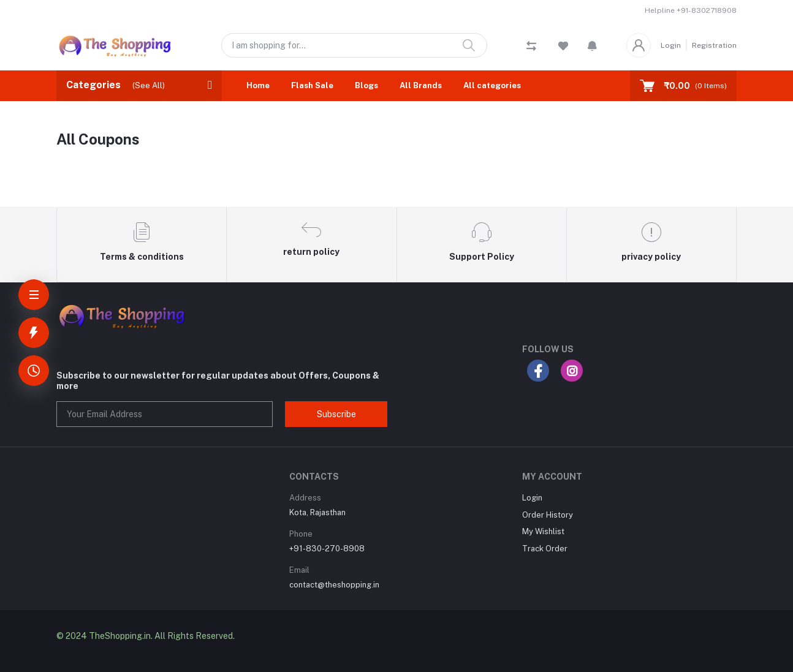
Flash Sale (312, 85)
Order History (548, 515)
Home (258, 85)
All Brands (421, 85)
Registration (714, 45)
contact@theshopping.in (334, 585)
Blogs (366, 85)
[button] (592, 45)
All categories (492, 85)
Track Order (545, 549)
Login (671, 45)
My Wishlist (543, 531)
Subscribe (336, 414)
